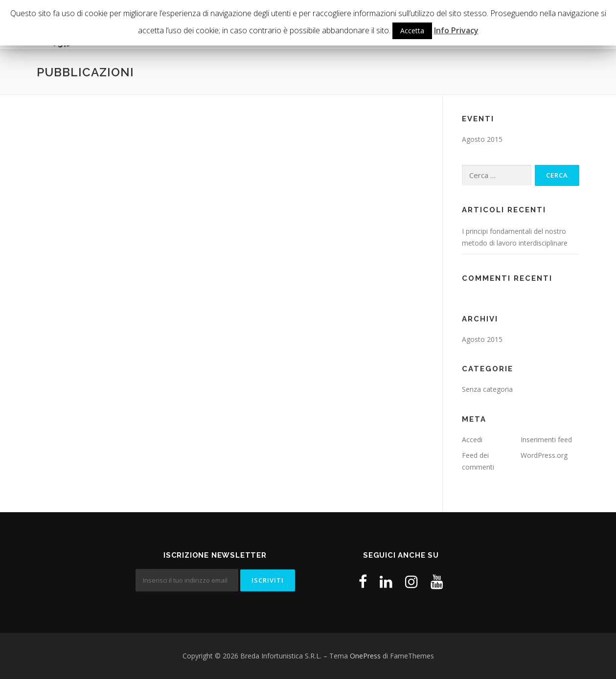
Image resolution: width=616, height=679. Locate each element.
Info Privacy (456, 30)
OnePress (365, 656)
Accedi (472, 440)
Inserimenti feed (546, 440)
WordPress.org (544, 455)
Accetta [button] (412, 31)
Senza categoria (487, 389)
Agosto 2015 (482, 139)
